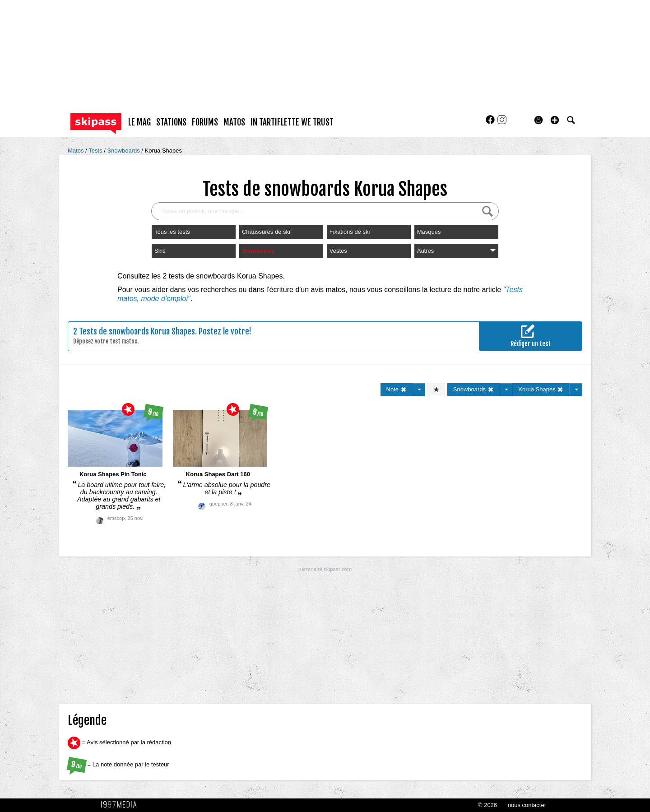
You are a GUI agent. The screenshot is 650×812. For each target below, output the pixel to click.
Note (397, 389)
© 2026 (487, 805)
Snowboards (124, 151)
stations (171, 122)
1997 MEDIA (121, 805)
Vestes (338, 251)
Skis (160, 251)
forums (205, 122)
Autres (456, 251)
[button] (555, 120)
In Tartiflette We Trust (292, 122)
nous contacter (527, 805)
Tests (96, 151)
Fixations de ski (350, 232)
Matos (77, 151)
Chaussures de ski (266, 232)
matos (234, 122)
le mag (139, 122)
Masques (429, 232)
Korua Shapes (163, 151)
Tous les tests (172, 232)
